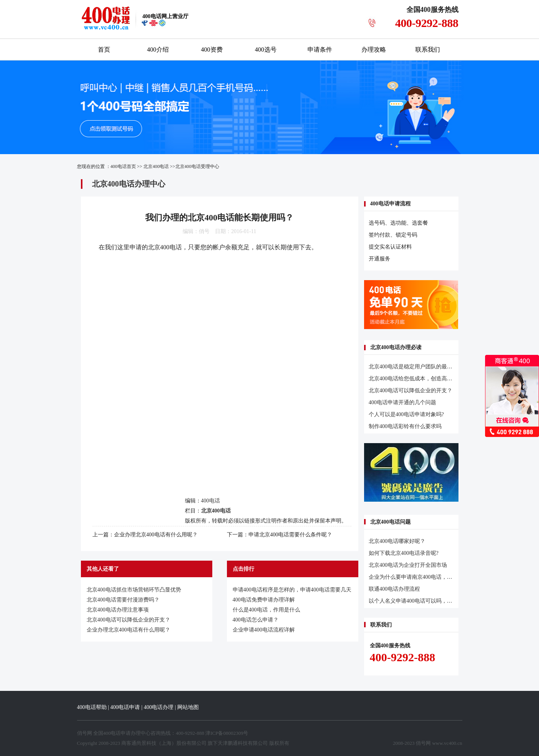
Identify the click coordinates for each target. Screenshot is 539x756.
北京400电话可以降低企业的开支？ (128, 620)
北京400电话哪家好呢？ (397, 541)
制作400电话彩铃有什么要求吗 (405, 426)
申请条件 (320, 50)
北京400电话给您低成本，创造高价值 (413, 379)
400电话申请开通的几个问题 (402, 402)
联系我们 (428, 50)
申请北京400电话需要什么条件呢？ (290, 535)
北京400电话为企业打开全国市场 (408, 565)
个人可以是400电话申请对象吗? (406, 414)
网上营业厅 (165, 16)
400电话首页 (123, 166)
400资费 (212, 50)
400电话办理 (159, 707)
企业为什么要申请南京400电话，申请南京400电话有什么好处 (442, 577)
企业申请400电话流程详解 (264, 630)
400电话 (211, 501)
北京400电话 (156, 166)
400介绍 (158, 50)
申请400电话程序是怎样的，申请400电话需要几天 (292, 590)
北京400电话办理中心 (129, 184)
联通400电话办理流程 (394, 589)
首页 (104, 50)
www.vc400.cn (447, 743)
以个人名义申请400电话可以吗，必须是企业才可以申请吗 (437, 601)
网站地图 (188, 707)
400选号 (266, 50)
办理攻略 (374, 50)
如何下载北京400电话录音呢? (404, 553)
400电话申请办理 (122, 733)
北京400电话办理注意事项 (118, 610)
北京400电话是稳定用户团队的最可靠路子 (419, 367)
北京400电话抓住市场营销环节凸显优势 (134, 590)
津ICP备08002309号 (227, 733)
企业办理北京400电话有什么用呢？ (156, 535)
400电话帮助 (92, 707)
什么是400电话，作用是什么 (266, 610)
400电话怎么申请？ (256, 620)
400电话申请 (125, 707)
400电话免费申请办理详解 (264, 600)
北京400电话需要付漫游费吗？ (123, 600)
